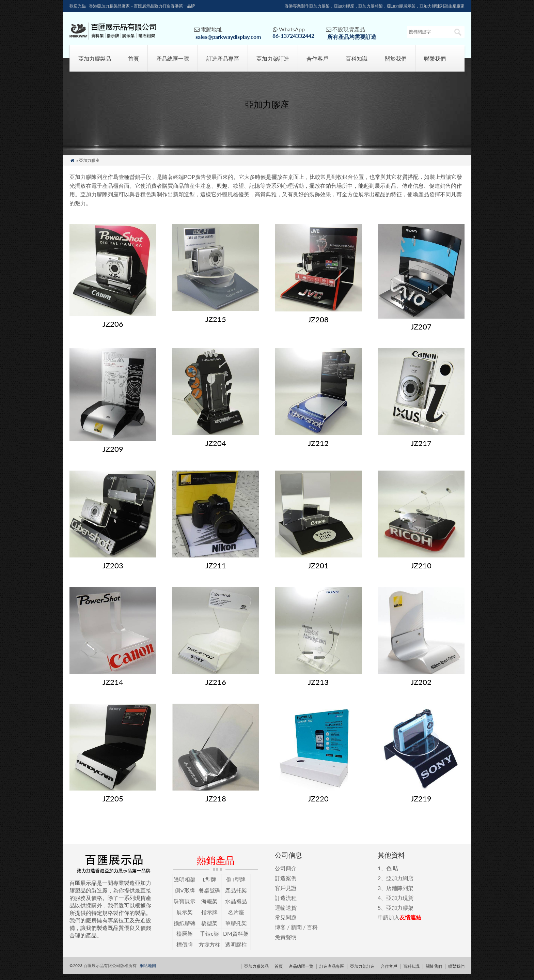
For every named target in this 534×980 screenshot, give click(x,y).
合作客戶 (317, 64)
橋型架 (209, 928)
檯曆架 (185, 939)
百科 (312, 933)
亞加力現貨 (400, 904)
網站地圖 (148, 971)
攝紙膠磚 (185, 928)
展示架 (185, 918)
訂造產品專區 (223, 64)
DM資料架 (236, 939)
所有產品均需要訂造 (352, 37)
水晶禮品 (236, 907)
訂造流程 (286, 904)
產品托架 (236, 896)
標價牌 (185, 950)
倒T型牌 (236, 885)
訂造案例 (286, 884)
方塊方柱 (209, 950)
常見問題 (286, 923)
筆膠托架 (236, 928)
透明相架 (185, 885)
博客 (280, 933)
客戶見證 (286, 894)
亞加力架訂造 (273, 64)
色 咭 (392, 874)
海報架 (209, 907)
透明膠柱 (236, 950)
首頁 (133, 64)
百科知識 (357, 64)
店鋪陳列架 (400, 894)
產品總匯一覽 (173, 64)
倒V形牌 (185, 896)
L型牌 (209, 885)
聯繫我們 (435, 64)
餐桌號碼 (209, 896)
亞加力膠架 (400, 913)
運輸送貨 (286, 913)
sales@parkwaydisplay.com (228, 37)
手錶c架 (209, 939)
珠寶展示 (185, 907)
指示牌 (209, 918)
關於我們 (396, 64)
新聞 (296, 933)
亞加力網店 (400, 884)
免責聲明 (286, 943)
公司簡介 (286, 874)
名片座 (236, 918)
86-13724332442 (293, 36)
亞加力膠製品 (95, 64)
